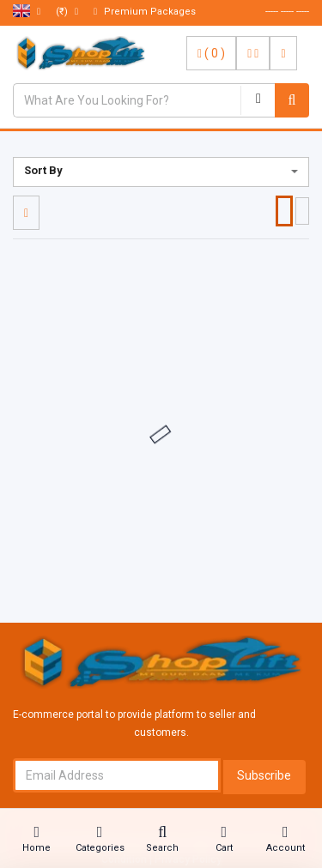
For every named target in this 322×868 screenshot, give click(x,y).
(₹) (67, 12)
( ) (211, 53)
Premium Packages (145, 12)
